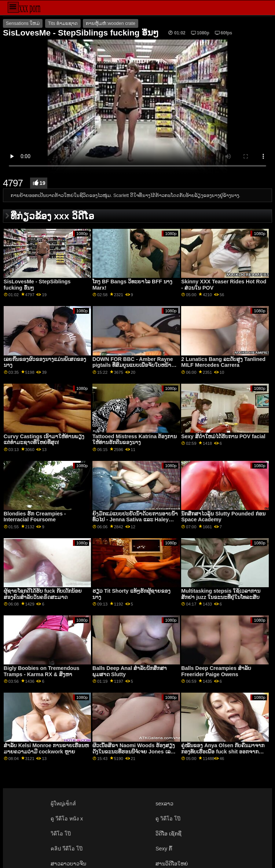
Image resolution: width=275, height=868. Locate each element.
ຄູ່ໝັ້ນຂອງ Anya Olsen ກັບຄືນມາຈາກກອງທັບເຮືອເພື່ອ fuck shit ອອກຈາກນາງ (223, 751)
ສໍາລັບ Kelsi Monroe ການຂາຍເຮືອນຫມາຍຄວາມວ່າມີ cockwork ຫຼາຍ (46, 748)
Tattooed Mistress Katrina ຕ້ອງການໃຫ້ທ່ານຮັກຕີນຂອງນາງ (135, 439)
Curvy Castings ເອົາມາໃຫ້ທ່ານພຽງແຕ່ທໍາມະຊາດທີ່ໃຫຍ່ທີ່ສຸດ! (44, 439)
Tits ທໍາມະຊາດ (63, 23)
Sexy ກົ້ (164, 849)
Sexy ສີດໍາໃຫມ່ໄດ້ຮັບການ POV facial (223, 436)
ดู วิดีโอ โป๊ (168, 819)
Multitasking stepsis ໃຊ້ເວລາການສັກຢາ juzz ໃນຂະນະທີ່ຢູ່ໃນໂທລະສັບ (221, 594)
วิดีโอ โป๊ (61, 834)
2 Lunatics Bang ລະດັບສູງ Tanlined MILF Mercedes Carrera (223, 362)
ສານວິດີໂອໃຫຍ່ (172, 864)
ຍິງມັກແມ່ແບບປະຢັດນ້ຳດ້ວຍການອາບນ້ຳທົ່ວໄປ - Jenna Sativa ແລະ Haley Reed (135, 520)
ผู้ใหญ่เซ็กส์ (63, 804)
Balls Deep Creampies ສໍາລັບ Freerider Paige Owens (216, 671)
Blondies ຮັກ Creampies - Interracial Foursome (35, 517)
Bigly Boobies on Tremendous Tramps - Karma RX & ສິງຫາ (42, 671)
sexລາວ (164, 804)
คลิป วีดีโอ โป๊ (67, 849)
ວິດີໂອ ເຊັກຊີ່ (168, 834)
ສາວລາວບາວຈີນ (68, 864)
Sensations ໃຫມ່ (23, 23)
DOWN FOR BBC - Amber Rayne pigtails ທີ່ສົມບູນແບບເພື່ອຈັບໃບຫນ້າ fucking (133, 365)
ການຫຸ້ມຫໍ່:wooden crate (111, 23)
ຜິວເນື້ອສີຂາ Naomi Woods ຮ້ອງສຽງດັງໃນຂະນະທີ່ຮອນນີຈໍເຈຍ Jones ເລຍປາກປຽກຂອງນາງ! (134, 751)
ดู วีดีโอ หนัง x (67, 819)
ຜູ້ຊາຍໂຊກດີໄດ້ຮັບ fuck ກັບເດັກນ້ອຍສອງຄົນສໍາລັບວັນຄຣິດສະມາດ (43, 594)
